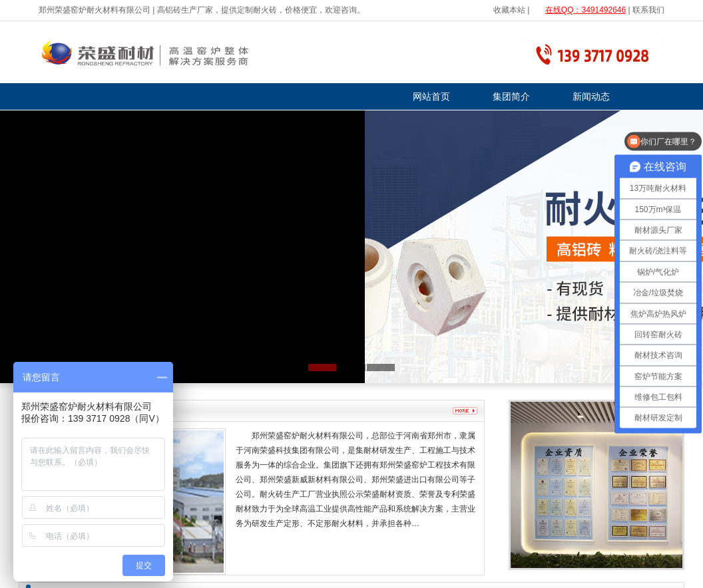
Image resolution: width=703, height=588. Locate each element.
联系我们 (648, 10)
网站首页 (431, 96)
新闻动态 (591, 96)
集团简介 (511, 96)
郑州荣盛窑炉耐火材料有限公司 (95, 10)
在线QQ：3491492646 (586, 10)
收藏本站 (509, 10)
